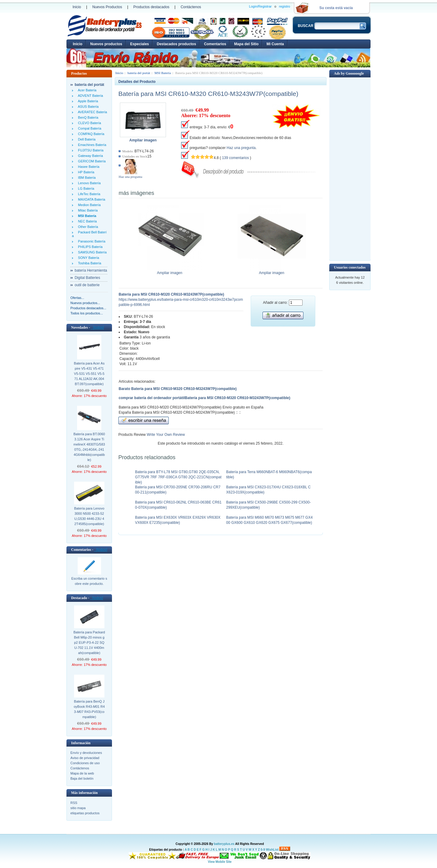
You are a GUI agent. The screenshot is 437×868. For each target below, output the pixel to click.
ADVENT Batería (90, 96)
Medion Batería (88, 205)
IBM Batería (86, 178)
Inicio (77, 7)
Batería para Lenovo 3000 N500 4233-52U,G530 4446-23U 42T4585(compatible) (89, 516)
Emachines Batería (91, 145)
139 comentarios (235, 158)
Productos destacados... (88, 308)
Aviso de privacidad (85, 758)
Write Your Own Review (165, 435)
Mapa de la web (82, 773)
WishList (272, 850)
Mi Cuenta (275, 44)
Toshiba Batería (89, 263)
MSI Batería (163, 73)
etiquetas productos (85, 813)
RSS (74, 803)
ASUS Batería (87, 107)
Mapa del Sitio (246, 44)
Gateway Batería (90, 156)
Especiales (140, 44)
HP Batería (85, 172)
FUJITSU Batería (90, 150)
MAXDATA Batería (91, 199)
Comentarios (215, 44)
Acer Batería (86, 90)
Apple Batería (87, 101)
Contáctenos (191, 7)
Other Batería (87, 227)
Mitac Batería (87, 210)
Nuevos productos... (85, 303)
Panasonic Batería (91, 241)
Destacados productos (176, 44)
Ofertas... (77, 298)
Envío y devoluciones (86, 753)
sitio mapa (78, 808)
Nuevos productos (106, 44)
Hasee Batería (88, 167)
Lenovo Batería (88, 183)
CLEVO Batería (89, 123)
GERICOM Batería (91, 161)
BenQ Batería (87, 117)
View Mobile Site (220, 862)
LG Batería (85, 188)
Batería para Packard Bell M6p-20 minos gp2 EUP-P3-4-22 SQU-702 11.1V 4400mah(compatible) (89, 643)
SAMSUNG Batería (91, 252)
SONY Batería (88, 258)
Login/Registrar (261, 6)
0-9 (263, 850)
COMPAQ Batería (90, 134)
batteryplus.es (224, 844)
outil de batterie (87, 285)
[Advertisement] (350, 168)
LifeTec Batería (88, 194)
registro (285, 6)
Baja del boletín (82, 778)
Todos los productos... (87, 313)
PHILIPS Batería (89, 247)
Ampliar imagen (170, 271)
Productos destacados (151, 7)
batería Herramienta (91, 270)
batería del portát (139, 73)
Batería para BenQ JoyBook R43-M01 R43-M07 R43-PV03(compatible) (89, 709)
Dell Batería (86, 139)
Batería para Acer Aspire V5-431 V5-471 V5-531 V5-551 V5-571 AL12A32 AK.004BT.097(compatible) (89, 374)
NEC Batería (86, 221)
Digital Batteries (87, 278)
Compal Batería (89, 128)
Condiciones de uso (85, 763)
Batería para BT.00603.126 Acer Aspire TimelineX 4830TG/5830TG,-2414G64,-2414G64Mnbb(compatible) (89, 447)
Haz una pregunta (130, 177)
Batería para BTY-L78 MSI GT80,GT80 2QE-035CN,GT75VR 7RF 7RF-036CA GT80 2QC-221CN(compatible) (178, 477)
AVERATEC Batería (92, 112)
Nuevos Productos (107, 7)
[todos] (98, 327)
